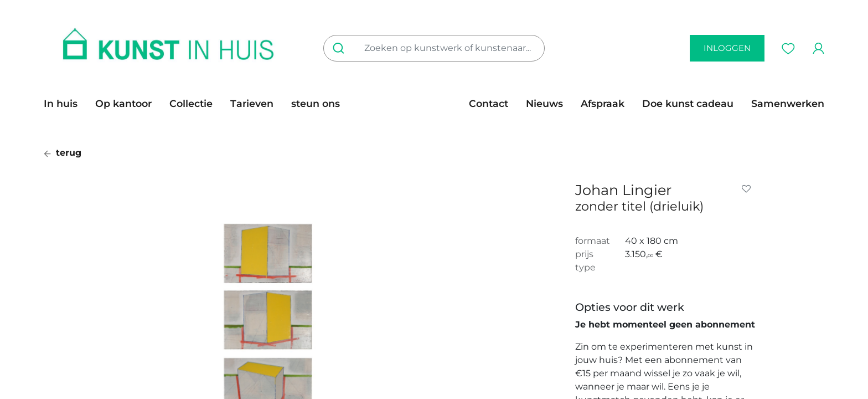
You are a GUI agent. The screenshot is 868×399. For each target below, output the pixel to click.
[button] (748, 189)
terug (63, 153)
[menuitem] (65, 104)
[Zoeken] (341, 48)
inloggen (727, 48)
